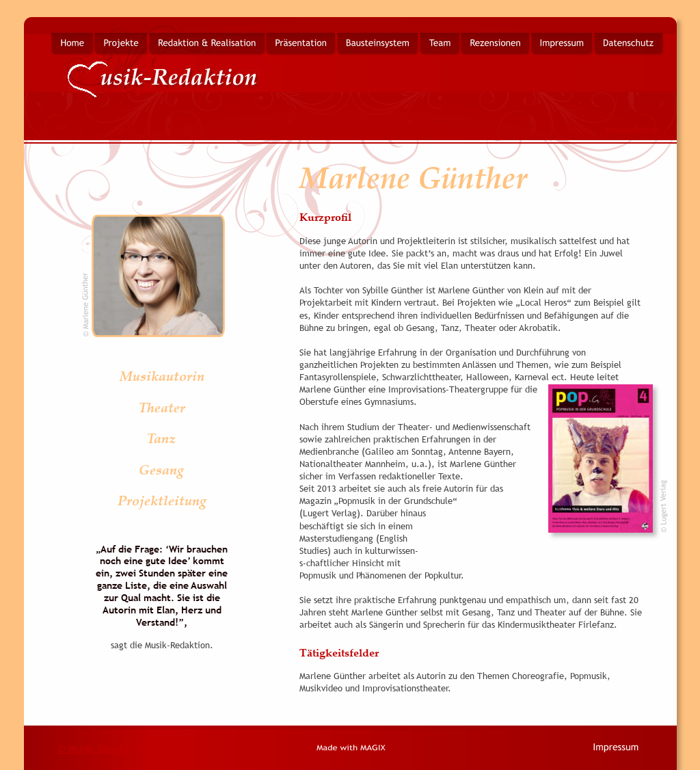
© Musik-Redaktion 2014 (113, 748)
